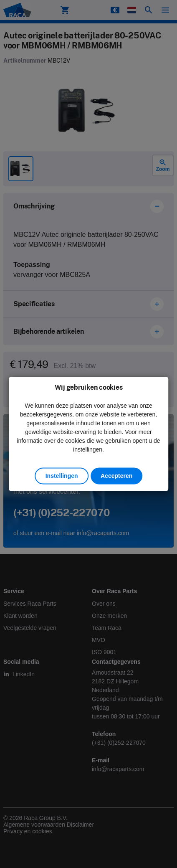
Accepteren (116, 476)
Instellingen (62, 476)
